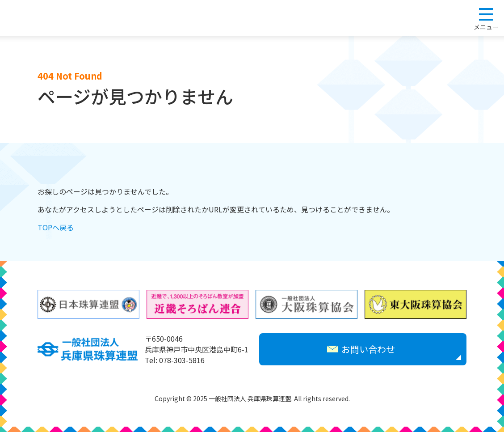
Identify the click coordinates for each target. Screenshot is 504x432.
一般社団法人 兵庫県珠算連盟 (50, 18)
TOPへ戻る (56, 227)
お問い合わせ (361, 349)
